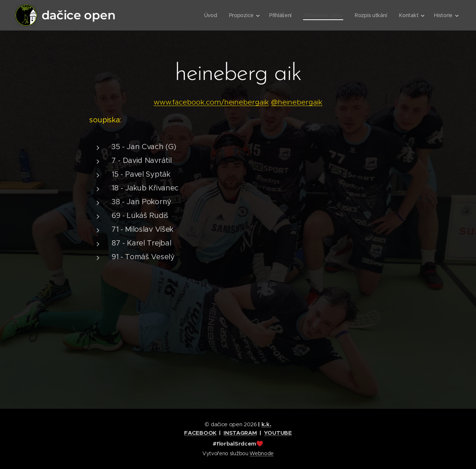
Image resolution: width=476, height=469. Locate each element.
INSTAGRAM (240, 433)
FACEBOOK (200, 433)
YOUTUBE (278, 433)
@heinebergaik (297, 102)
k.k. (266, 424)
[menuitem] (208, 15)
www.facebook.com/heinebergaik (211, 102)
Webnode (262, 453)
